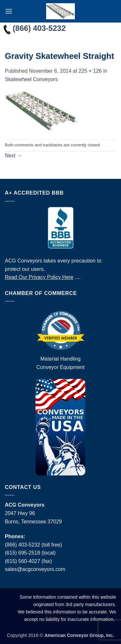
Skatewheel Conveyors (31, 79)
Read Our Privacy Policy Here (39, 277)
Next (13, 156)
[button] (9, 11)
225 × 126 (90, 71)
